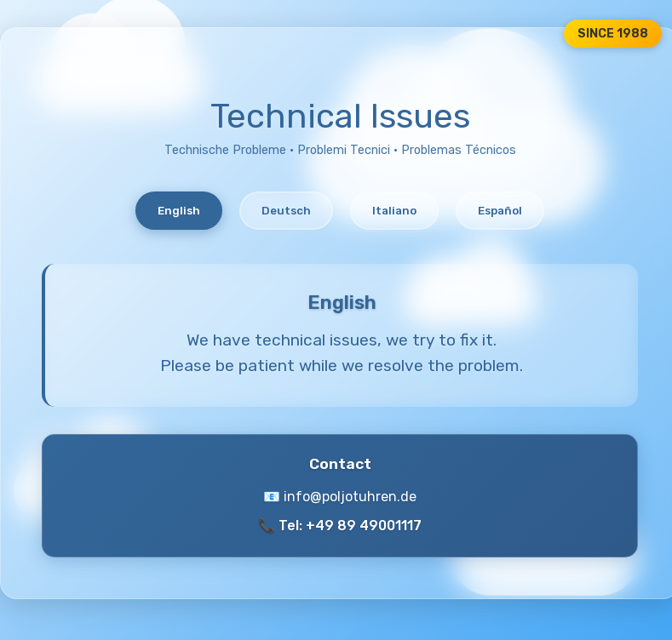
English (179, 211)
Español (500, 211)
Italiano (394, 211)
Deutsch (286, 211)
